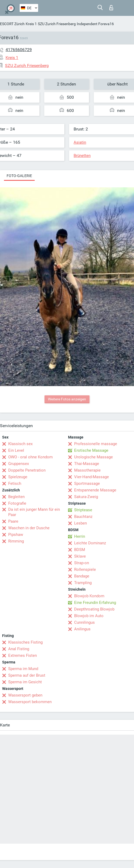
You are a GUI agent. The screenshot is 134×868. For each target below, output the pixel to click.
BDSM (80, 550)
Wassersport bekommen (30, 702)
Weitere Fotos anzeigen (67, 399)
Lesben (81, 523)
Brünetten (82, 156)
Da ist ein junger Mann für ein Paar (34, 512)
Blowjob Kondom (89, 596)
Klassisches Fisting (25, 642)
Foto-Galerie (19, 176)
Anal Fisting (19, 649)
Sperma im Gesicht (25, 682)
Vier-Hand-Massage (91, 477)
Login (111, 8)
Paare (13, 521)
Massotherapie (87, 470)
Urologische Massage (93, 457)
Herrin (80, 536)
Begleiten (16, 497)
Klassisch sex (20, 444)
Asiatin (80, 142)
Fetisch (15, 483)
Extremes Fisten (23, 655)
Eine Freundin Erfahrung (95, 603)
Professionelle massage (96, 444)
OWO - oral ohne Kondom (30, 457)
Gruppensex (19, 464)
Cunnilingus (84, 622)
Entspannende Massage (95, 490)
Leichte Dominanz (90, 543)
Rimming (16, 541)
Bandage (82, 576)
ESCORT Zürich (12, 24)
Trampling (83, 583)
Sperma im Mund (23, 669)
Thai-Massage (87, 464)
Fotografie (17, 503)
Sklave (80, 556)
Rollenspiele (85, 569)
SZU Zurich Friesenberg (57, 24)
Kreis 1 (31, 24)
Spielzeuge (18, 477)
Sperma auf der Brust (27, 675)
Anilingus (82, 629)
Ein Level (16, 450)
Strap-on (82, 563)
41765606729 (19, 50)
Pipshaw (16, 535)
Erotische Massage (91, 450)
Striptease (83, 510)
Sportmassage (87, 483)
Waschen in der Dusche (29, 528)
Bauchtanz (83, 517)
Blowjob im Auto (89, 616)
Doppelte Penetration (27, 470)
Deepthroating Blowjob (94, 609)
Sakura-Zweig (86, 497)
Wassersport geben (25, 695)
